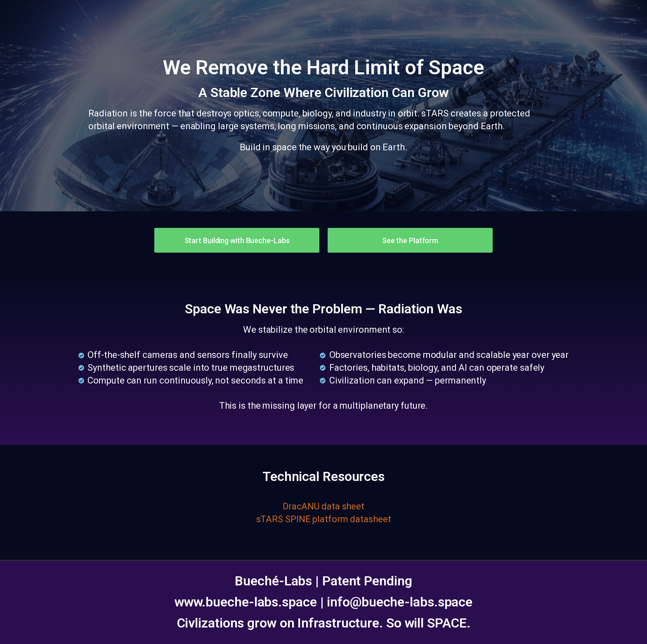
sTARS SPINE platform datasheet (324, 519)
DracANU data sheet (323, 506)
